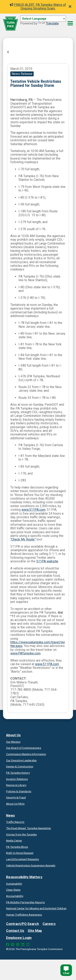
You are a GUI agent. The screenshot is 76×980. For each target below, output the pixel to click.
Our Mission (13, 742)
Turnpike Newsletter (29, 828)
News (10, 815)
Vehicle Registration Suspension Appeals (31, 865)
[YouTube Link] (28, 945)
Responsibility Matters (24, 877)
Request (20, 853)
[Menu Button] (70, 23)
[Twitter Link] (13, 945)
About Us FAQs (15, 804)
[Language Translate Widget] (43, 19)
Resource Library (16, 785)
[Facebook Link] (8, 945)
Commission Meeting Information (26, 754)
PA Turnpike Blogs (17, 847)
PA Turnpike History (18, 773)
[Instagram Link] (18, 945)
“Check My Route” (23, 539)
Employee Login (19, 938)
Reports (25, 902)
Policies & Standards (19, 791)
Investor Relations (17, 779)
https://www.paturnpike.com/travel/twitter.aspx (38, 644)
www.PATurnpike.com (25, 653)
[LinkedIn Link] (23, 945)
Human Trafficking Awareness (24, 915)
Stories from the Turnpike (21, 834)
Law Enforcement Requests (22, 859)
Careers (49, 924)
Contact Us (15, 931)
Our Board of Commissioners (24, 748)
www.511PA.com (33, 510)
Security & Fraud (16, 797)
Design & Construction (20, 766)
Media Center (14, 841)
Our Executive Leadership (21, 760)
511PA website (47, 561)
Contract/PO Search (22, 924)
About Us (13, 735)
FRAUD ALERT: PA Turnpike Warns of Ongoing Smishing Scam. (38, 7)
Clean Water (13, 890)
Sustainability (14, 884)
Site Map (35, 931)
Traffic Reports (15, 822)
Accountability (15, 896)
